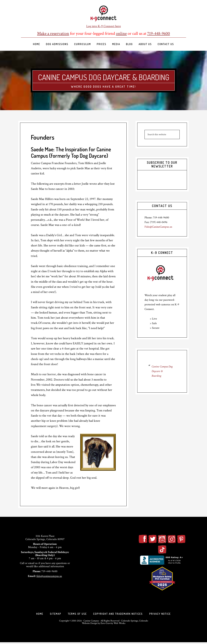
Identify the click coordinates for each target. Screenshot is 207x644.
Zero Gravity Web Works (113, 625)
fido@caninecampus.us (49, 576)
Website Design (89, 625)
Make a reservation (53, 33)
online (121, 33)
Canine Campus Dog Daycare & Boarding (104, 77)
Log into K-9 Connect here (104, 26)
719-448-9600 (159, 33)
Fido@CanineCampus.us (158, 227)
